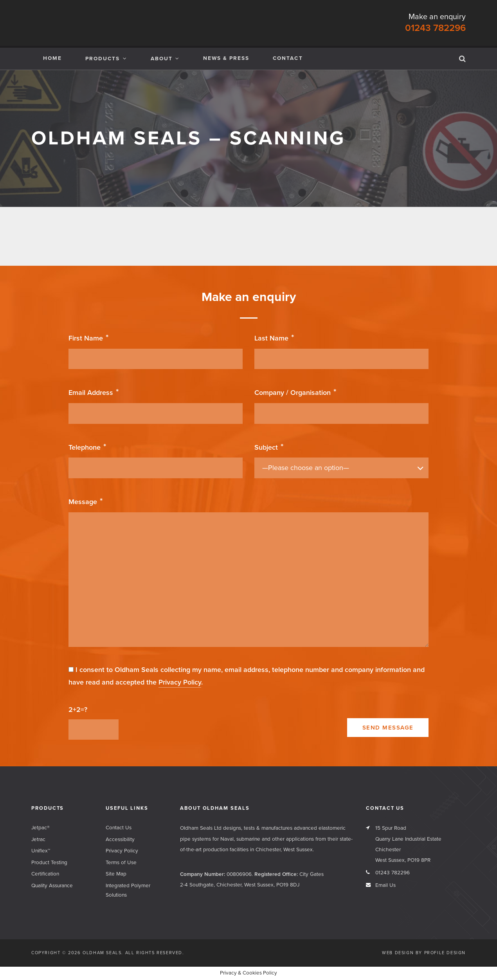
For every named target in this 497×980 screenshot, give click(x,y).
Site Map (116, 874)
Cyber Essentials (217, 234)
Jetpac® (41, 828)
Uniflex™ (41, 851)
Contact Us (119, 828)
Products (103, 59)
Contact (288, 58)
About (162, 59)
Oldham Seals (55, 23)
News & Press (226, 58)
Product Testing (49, 863)
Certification (45, 874)
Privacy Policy (180, 682)
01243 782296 (435, 28)
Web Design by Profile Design (424, 953)
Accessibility (120, 839)
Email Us (385, 885)
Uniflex (370, 234)
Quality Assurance (52, 886)
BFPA (288, 234)
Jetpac (156, 234)
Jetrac (79, 234)
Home (52, 58)
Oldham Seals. (103, 953)
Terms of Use (121, 863)
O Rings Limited (435, 234)
